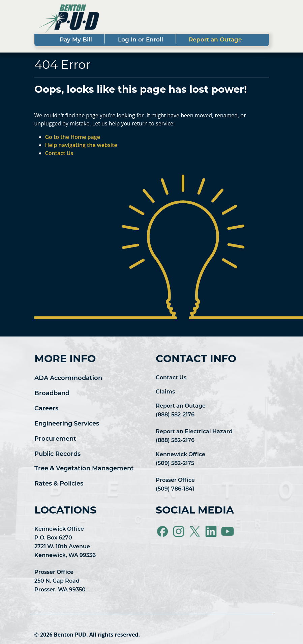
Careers (46, 409)
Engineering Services (67, 424)
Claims (165, 392)
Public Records (57, 454)
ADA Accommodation (68, 378)
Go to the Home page (73, 137)
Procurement (55, 439)
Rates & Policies (59, 484)
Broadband (52, 394)
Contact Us (171, 378)
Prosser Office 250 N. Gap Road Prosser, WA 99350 (60, 581)
